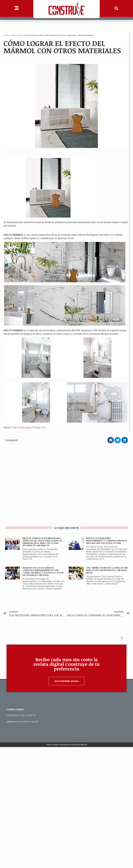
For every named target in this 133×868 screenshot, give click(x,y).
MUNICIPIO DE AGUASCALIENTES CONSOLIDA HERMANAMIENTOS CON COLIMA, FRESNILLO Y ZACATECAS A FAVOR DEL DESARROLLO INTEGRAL (43, 571)
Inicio (6, 35)
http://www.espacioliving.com (29, 427)
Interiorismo (17, 35)
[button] (116, 9)
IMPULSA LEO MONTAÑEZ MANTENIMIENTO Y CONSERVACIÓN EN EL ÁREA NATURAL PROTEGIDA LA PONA (107, 541)
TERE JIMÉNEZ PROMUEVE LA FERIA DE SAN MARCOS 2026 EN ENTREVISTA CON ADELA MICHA (107, 570)
